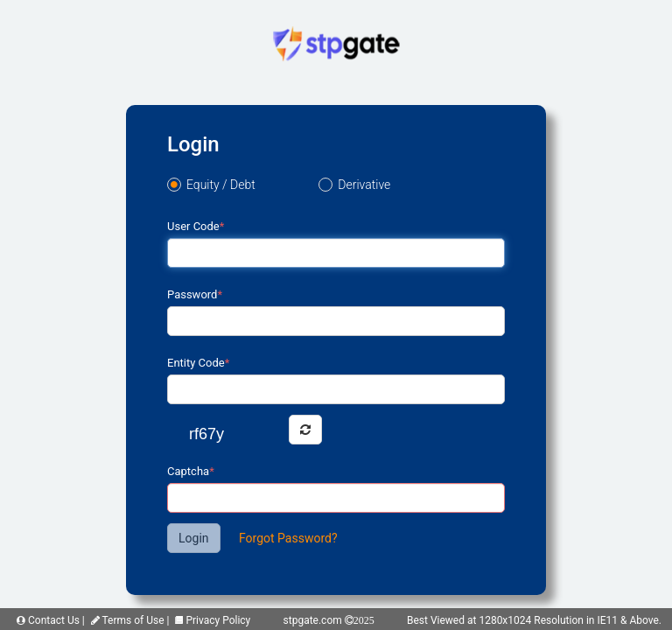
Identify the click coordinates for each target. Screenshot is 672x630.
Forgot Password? (288, 538)
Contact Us (48, 620)
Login (194, 538)
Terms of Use (128, 620)
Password (195, 294)
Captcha (191, 471)
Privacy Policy (213, 620)
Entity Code (198, 363)
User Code (196, 226)
